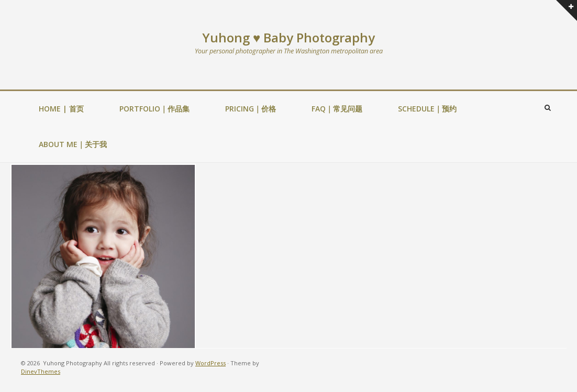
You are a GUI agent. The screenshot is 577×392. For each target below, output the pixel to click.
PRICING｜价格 (251, 109)
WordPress (210, 363)
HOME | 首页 (61, 109)
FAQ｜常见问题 (337, 109)
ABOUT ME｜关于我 (73, 144)
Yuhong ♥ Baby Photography (288, 37)
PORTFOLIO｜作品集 (154, 109)
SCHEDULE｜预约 (427, 109)
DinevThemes (41, 371)
